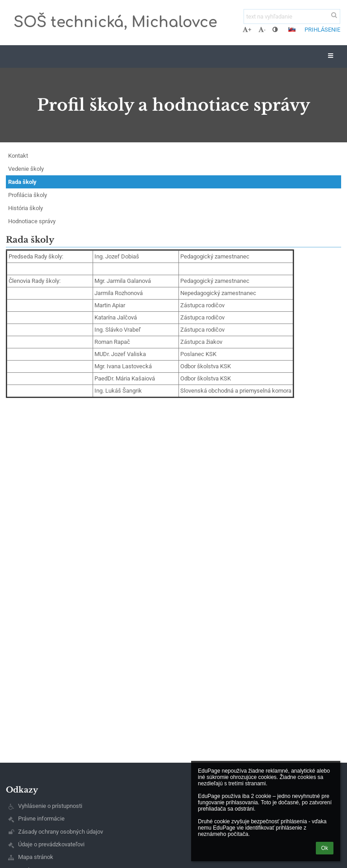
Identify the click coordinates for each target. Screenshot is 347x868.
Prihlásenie (322, 30)
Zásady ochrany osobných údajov (61, 832)
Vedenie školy (26, 169)
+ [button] (247, 30)
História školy (26, 208)
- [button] (262, 30)
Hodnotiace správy (32, 221)
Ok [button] (325, 848)
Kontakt (18, 156)
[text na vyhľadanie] (292, 16)
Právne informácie (41, 819)
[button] (292, 29)
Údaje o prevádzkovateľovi (51, 844)
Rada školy (22, 182)
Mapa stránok (36, 857)
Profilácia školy (28, 195)
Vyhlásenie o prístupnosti (50, 806)
